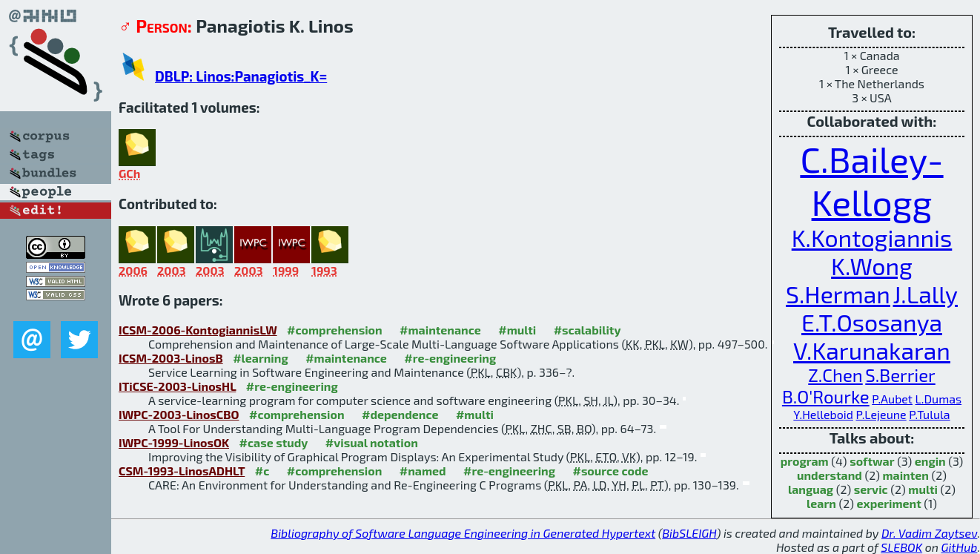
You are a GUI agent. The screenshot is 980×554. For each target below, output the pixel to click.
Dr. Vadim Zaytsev (929, 533)
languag (811, 489)
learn (821, 503)
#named (423, 471)
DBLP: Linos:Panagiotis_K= (241, 76)
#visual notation (372, 442)
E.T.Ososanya (872, 322)
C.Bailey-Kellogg (871, 180)
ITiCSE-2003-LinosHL (177, 386)
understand (830, 475)
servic (871, 489)
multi (923, 489)
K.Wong (872, 266)
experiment (889, 503)
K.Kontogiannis (872, 237)
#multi (517, 330)
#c (262, 471)
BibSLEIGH (689, 533)
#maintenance (440, 330)
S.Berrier (900, 375)
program (805, 461)
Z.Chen (835, 375)
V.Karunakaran (872, 350)
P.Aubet (892, 399)
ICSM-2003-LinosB (171, 358)
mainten (905, 475)
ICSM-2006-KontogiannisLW (198, 330)
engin (930, 461)
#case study (273, 442)
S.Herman (838, 294)
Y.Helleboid (823, 414)
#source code (610, 471)
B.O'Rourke (826, 396)
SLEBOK (901, 547)
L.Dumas (939, 399)
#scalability (587, 330)
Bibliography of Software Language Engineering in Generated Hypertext (463, 533)
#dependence (400, 414)
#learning (261, 358)
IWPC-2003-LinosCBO (179, 414)
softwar (872, 461)
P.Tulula (929, 414)
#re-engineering (450, 358)
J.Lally (925, 294)
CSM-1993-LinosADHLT (182, 471)
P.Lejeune (881, 414)
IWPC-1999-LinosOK (174, 442)
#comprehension (335, 330)
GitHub (960, 547)
